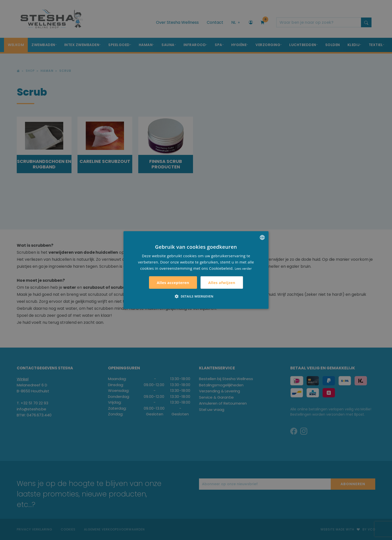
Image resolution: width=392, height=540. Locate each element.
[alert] (196, 270)
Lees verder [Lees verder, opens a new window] (243, 268)
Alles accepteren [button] (173, 283)
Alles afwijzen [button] (222, 283)
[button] (196, 296)
